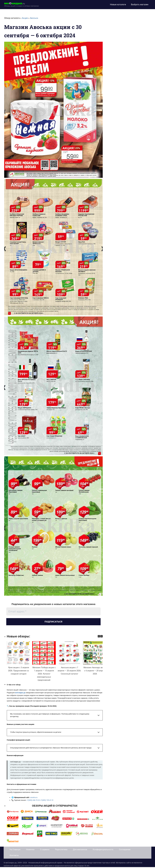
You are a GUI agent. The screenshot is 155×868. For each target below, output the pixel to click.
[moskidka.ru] (22, 5)
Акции (25, 18)
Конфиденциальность (103, 850)
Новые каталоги (118, 4)
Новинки (30, 850)
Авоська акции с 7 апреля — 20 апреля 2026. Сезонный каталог (69, 672)
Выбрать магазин (140, 4)
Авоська (34, 18)
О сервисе (45, 850)
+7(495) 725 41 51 (47, 801)
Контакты (14, 856)
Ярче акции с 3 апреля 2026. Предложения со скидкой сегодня (19, 672)
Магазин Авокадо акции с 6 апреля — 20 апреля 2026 (95, 672)
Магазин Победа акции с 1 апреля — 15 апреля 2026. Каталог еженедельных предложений (44, 675)
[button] (102, 637)
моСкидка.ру (20, 694)
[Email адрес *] (53, 611)
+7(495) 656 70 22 (33, 801)
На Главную (15, 850)
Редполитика (61, 850)
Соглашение (125, 850)
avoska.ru (34, 798)
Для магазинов (80, 850)
